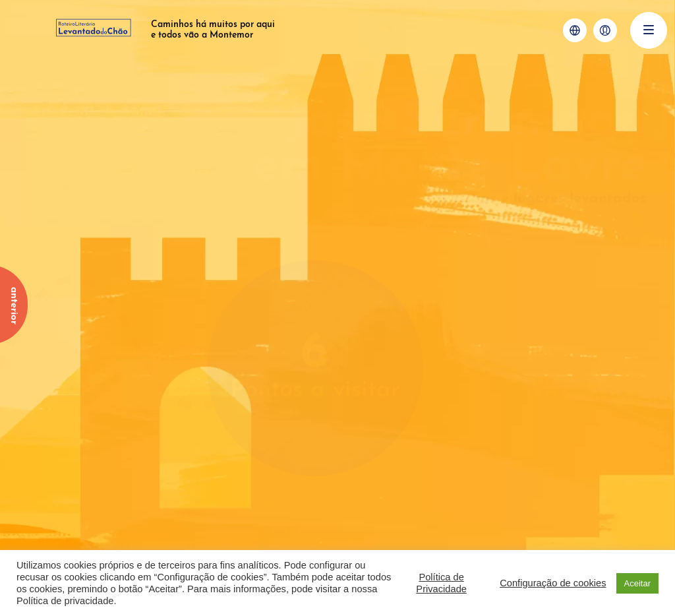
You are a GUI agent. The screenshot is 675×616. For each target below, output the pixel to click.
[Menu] (649, 30)
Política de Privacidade (441, 583)
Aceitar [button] (637, 583)
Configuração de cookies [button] (553, 583)
